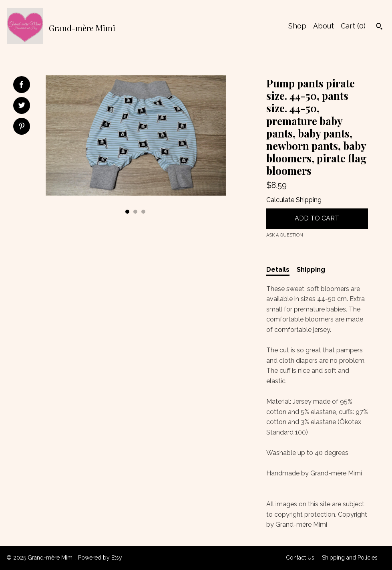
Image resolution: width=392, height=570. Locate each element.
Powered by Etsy (100, 558)
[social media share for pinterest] (22, 127)
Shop (297, 26)
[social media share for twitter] (22, 106)
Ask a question (285, 235)
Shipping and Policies (350, 558)
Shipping (311, 270)
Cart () (353, 26)
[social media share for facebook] (21, 85)
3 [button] (143, 212)
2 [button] (135, 212)
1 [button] (127, 212)
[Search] (379, 27)
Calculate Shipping (294, 200)
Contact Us (300, 558)
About (324, 26)
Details (278, 270)
